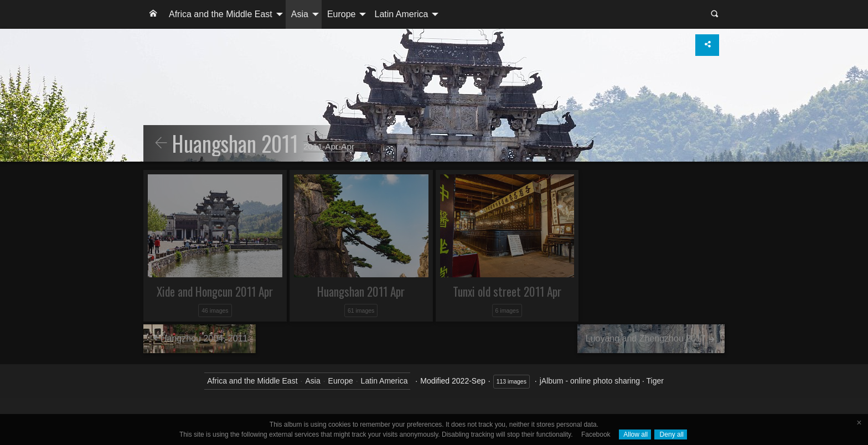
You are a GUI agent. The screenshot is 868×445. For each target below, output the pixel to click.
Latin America (401, 14)
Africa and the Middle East (221, 14)
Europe (342, 14)
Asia (300, 14)
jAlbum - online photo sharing (590, 381)
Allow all (635, 434)
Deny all (671, 434)
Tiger (655, 381)
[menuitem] (153, 14)
